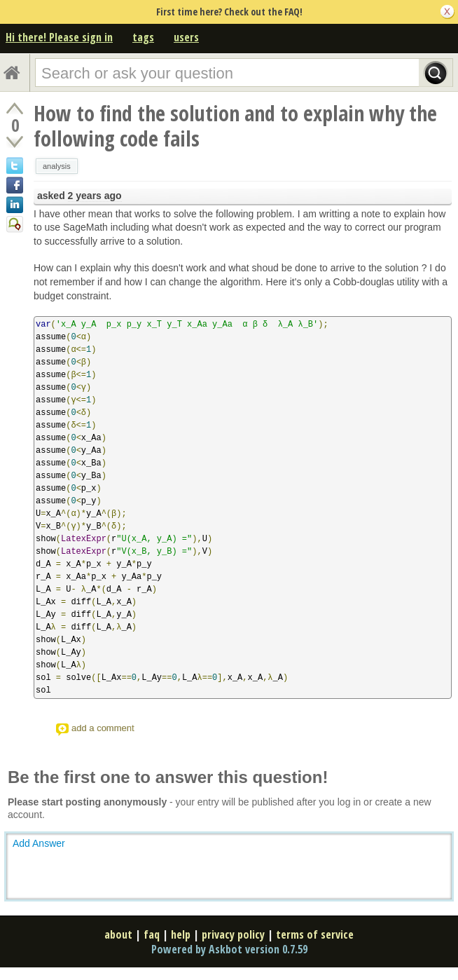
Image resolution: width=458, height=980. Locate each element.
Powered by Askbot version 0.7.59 (229, 949)
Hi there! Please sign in (59, 37)
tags (143, 37)
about (118, 934)
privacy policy (233, 934)
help (181, 934)
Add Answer (39, 843)
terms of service (315, 934)
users (186, 37)
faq (152, 934)
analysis (57, 166)
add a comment (103, 728)
